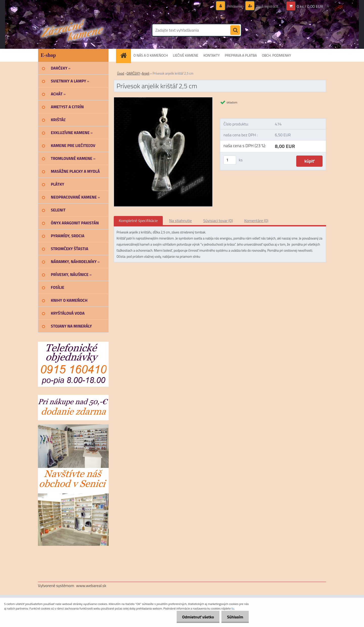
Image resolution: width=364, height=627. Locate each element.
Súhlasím (234, 617)
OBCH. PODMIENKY (277, 55)
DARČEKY (133, 73)
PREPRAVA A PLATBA (241, 55)
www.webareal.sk (91, 586)
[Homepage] (125, 55)
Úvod (121, 73)
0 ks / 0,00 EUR (310, 6)
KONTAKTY (212, 55)
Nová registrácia (266, 6)
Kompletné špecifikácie (138, 221)
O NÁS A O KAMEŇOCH (151, 55)
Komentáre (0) (256, 221)
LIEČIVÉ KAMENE (186, 55)
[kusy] (230, 160)
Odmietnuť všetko (196, 617)
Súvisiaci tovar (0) (218, 221)
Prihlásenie (232, 6)
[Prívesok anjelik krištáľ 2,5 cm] (163, 99)
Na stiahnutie (180, 221)
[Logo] (73, 30)
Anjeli (146, 73)
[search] (235, 30)
